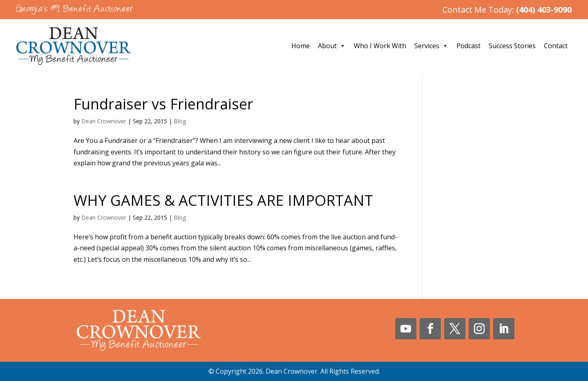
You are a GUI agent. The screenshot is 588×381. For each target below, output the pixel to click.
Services (431, 46)
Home (301, 46)
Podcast (468, 46)
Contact (556, 46)
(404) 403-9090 (544, 10)
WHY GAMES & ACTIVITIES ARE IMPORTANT (223, 200)
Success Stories (512, 46)
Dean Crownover (104, 121)
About (332, 46)
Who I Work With (380, 46)
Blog (180, 121)
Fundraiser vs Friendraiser (163, 104)
